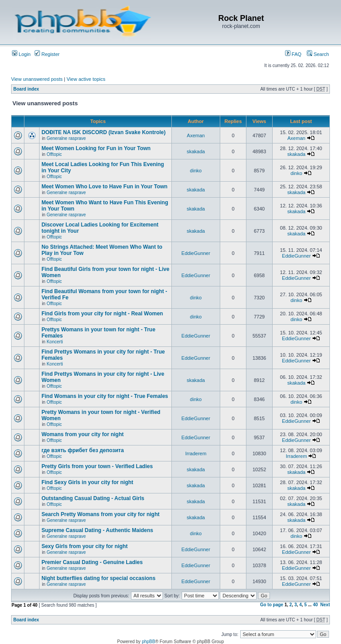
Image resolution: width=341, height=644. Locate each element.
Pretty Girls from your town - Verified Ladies (97, 466)
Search (318, 54)
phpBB (148, 642)
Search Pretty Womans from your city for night (100, 514)
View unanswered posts (37, 79)
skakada (196, 151)
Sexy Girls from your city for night (84, 546)
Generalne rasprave (66, 138)
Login (21, 54)
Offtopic (54, 154)
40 (315, 605)
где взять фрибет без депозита (82, 450)
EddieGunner (196, 253)
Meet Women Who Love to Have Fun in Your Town (104, 187)
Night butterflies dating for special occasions (98, 578)
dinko (196, 171)
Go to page (272, 605)
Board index (26, 89)
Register (47, 54)
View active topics (86, 79)
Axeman (196, 135)
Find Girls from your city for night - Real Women (102, 314)
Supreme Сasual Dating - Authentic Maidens (97, 530)
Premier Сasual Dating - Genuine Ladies (92, 562)
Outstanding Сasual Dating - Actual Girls (93, 498)
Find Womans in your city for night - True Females (105, 396)
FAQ (293, 54)
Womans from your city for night (82, 434)
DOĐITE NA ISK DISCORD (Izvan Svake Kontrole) (103, 132)
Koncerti (55, 342)
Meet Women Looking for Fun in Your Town (96, 148)
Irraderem (196, 453)
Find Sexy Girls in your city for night (87, 482)
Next (325, 605)
